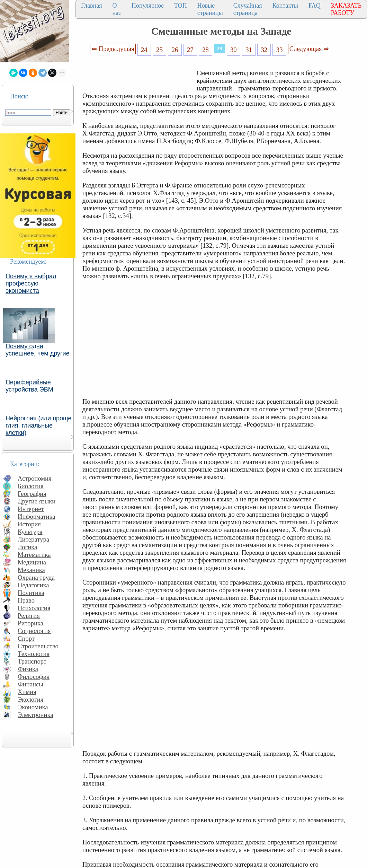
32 (264, 50)
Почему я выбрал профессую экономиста (31, 283)
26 (175, 50)
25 (159, 50)
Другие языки (37, 501)
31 (249, 50)
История (29, 524)
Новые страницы (210, 9)
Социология (34, 631)
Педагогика (33, 585)
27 (190, 50)
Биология (31, 486)
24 (144, 50)
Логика (27, 547)
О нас (117, 9)
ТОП (181, 6)
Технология (34, 654)
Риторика (30, 623)
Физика (28, 669)
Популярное (148, 6)
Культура (30, 532)
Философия (34, 677)
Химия (27, 692)
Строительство (38, 646)
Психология (34, 608)
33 (280, 50)
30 (234, 50)
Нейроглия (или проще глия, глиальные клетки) (39, 426)
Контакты (285, 6)
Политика (31, 593)
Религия (29, 616)
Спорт (26, 638)
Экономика (33, 707)
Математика (34, 555)
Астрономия (35, 478)
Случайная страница (248, 9)
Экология (30, 699)
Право (26, 600)
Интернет (31, 509)
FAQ (315, 6)
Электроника (35, 715)
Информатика (37, 516)
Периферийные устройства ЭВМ (29, 386)
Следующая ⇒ (309, 49)
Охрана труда (36, 577)
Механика (31, 570)
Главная (91, 6)
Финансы (30, 684)
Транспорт (32, 661)
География (32, 494)
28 (205, 50)
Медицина (32, 562)
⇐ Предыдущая (113, 49)
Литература (33, 539)
